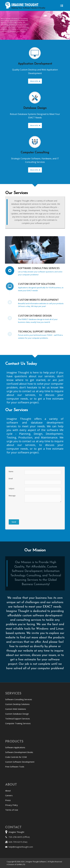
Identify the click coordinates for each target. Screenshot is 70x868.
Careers (9, 795)
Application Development (35, 64)
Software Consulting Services (39, 268)
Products (14, 742)
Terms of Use (12, 810)
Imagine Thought (16, 832)
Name (11, 471)
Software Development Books (19, 752)
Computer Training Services (18, 723)
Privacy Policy (12, 805)
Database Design (35, 108)
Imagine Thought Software (36, 862)
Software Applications (15, 747)
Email (11, 479)
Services (13, 694)
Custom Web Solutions (16, 709)
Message (12, 496)
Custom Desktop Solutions (37, 284)
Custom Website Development (38, 300)
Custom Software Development (20, 762)
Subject (12, 489)
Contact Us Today (21, 364)
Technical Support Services (37, 331)
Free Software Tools (15, 767)
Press (8, 800)
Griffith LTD (21, 864)
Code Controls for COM (16, 757)
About (11, 785)
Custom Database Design (35, 316)
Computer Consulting (35, 153)
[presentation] (29, 510)
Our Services (16, 193)
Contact (13, 827)
